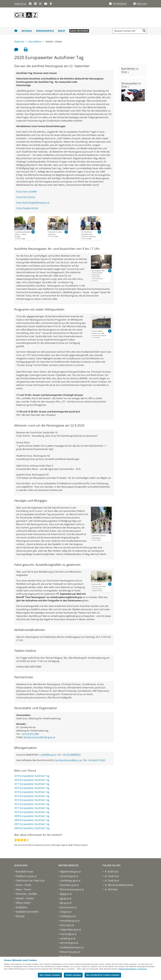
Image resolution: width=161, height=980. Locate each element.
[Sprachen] (135, 4)
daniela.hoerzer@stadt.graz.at (39, 737)
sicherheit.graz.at (69, 876)
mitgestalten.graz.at (71, 929)
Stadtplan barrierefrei (27, 912)
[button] (142, 4)
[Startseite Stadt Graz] (16, 31)
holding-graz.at (68, 916)
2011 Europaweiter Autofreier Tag (32, 808)
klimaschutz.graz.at (70, 952)
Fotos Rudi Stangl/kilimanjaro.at (33, 203)
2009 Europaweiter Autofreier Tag (32, 816)
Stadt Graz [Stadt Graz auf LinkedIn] (113, 876)
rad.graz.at (66, 912)
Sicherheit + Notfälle (26, 894)
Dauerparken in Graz (131, 85)
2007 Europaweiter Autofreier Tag (32, 824)
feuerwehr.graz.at (69, 885)
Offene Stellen (23, 903)
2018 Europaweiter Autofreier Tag (32, 780)
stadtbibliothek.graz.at (72, 947)
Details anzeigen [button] (73, 975)
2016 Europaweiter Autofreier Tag (32, 788)
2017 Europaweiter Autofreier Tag (32, 784)
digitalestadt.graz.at (70, 871)
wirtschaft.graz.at (69, 943)
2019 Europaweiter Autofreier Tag (32, 776)
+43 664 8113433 (97, 760)
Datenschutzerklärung (127, 969)
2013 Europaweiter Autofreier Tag (32, 800)
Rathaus (27, 31)
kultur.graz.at (67, 925)
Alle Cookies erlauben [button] (50, 975)
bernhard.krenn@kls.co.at (69, 760)
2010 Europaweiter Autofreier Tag (32, 812)
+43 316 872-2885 (30, 734)
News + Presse (23, 889)
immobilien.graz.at (70, 921)
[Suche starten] (144, 31)
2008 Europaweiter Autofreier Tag (32, 820)
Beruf (62, 31)
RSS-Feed (113, 889)
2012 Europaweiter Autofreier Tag (32, 804)
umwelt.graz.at (68, 938)
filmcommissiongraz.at (72, 889)
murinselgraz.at (68, 934)
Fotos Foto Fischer (26, 197)
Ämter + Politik (23, 885)
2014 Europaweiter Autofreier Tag (32, 796)
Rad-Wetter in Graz (130, 70)
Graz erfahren (79, 31)
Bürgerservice (45, 31)
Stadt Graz (20, 4)
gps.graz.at (66, 903)
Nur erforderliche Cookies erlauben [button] (103, 975)
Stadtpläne (22, 907)
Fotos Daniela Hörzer (27, 208)
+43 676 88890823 (71, 755)
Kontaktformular (25, 871)
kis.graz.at (65, 956)
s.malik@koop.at (48, 755)
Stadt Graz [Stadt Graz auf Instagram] (113, 880)
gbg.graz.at (66, 894)
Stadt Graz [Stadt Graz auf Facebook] (113, 871)
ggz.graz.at (66, 898)
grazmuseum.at (68, 907)
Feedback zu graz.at (26, 876)
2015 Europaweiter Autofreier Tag (32, 792)
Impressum (142, 969)
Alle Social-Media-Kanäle (121, 885)
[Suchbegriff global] (128, 31)
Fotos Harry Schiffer (27, 192)
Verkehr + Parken (54, 42)
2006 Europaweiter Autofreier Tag (32, 828)
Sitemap (20, 916)
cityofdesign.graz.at (70, 880)
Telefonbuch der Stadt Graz (30, 880)
